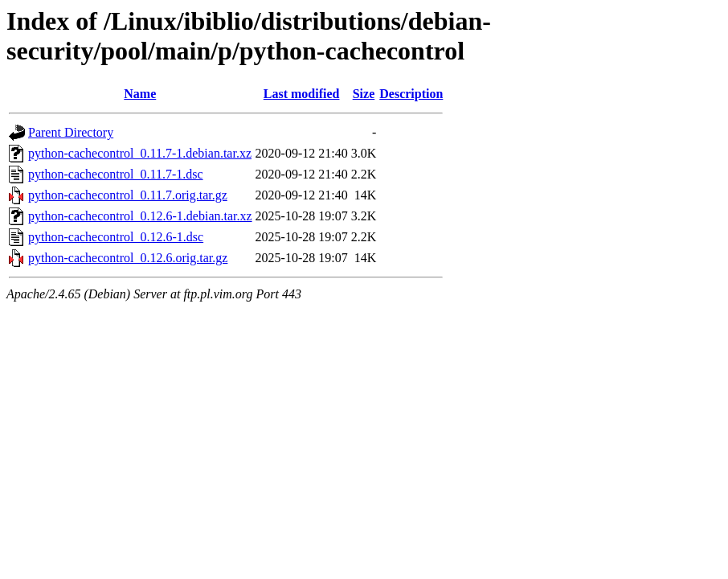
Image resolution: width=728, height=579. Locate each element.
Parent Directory (71, 132)
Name (140, 94)
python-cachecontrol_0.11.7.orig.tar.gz (128, 195)
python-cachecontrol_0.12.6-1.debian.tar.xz (140, 216)
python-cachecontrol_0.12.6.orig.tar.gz (128, 258)
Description (411, 94)
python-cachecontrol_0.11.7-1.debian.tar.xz (140, 153)
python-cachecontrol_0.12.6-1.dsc (116, 237)
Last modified (302, 94)
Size (364, 94)
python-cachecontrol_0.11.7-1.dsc (116, 174)
